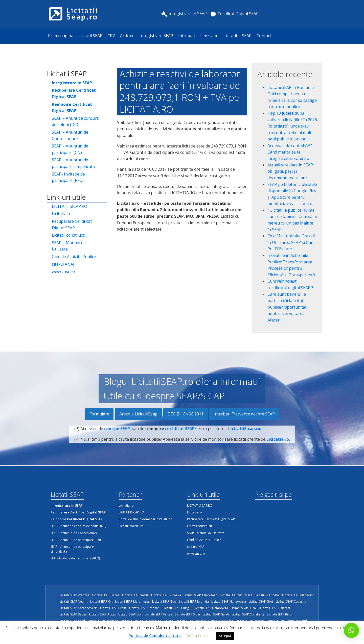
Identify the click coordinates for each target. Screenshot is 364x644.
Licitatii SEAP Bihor (280, 614)
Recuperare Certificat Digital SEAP (72, 225)
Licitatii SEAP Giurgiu (177, 608)
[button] (351, 630)
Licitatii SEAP (90, 36)
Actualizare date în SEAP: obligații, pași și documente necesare (291, 171)
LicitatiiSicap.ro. (245, 432)
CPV (111, 36)
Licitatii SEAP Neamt (74, 601)
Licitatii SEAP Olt (101, 601)
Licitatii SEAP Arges (103, 614)
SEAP (247, 36)
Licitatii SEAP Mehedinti (298, 595)
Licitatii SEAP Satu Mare (236, 595)
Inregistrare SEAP (156, 36)
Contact (264, 36)
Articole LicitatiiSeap (138, 414)
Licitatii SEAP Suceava (166, 595)
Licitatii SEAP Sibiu (187, 614)
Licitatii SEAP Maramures (132, 601)
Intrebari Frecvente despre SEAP (244, 414)
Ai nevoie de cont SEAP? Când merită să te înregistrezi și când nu (290, 152)
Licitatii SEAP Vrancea (75, 595)
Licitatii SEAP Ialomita (194, 601)
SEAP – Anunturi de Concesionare (70, 135)
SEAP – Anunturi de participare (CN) (70, 149)
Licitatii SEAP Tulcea (106, 595)
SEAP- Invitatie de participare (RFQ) (68, 177)
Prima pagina (61, 36)
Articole (127, 36)
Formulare (99, 414)
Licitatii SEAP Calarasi (275, 608)
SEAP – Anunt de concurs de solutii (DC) (75, 121)
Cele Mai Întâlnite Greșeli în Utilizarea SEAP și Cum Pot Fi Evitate (291, 242)
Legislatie (209, 36)
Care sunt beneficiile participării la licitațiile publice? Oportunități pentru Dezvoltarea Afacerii (288, 307)
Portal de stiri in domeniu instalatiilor (145, 519)
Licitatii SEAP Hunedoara (229, 601)
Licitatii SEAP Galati (216, 614)
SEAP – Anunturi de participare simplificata (73, 163)
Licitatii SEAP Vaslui (135, 595)
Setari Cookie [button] (198, 635)
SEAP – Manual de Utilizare (69, 246)
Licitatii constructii (69, 235)
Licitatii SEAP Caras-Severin (79, 608)
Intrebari (187, 36)
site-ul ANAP (64, 264)
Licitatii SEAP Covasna (291, 601)
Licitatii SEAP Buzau (244, 608)
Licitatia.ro (62, 214)
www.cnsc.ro (63, 271)
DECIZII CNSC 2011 (186, 414)
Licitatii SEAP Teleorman (200, 595)
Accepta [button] (225, 636)
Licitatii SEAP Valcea (159, 614)
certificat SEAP (180, 432)
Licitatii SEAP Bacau (73, 614)
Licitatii (230, 36)
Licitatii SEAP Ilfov (164, 601)
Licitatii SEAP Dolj (130, 614)
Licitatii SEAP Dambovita (211, 608)
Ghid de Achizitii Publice (74, 257)
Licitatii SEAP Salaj (267, 595)
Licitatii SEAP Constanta (248, 614)
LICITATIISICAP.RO (70, 206)
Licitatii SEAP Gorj (261, 601)
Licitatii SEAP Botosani (145, 608)
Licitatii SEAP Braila (113, 608)
